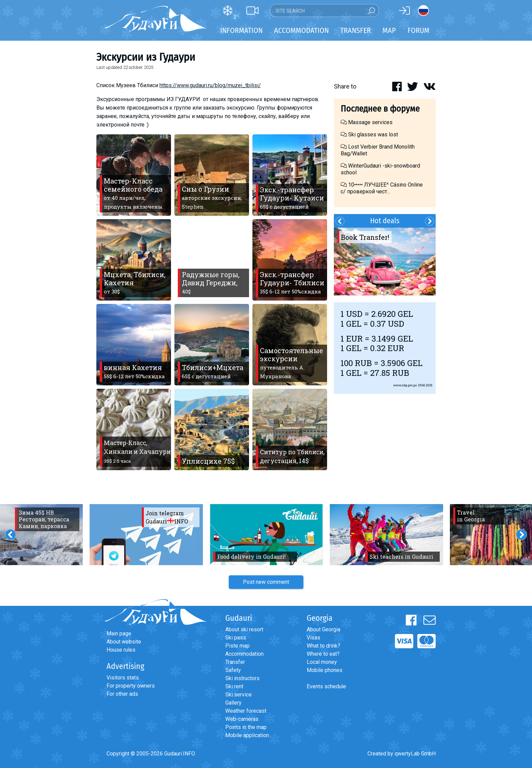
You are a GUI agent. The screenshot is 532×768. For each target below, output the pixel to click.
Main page (119, 633)
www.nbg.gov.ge (405, 385)
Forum (419, 30)
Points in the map (246, 727)
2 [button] (387, 293)
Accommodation (244, 654)
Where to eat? (323, 654)
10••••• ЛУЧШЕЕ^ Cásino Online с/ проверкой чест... (382, 188)
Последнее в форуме (380, 109)
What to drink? (324, 646)
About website (124, 642)
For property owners (131, 686)
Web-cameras (242, 719)
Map (389, 30)
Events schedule (326, 686)
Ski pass (236, 638)
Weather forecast (246, 711)
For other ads (122, 694)
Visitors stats (123, 678)
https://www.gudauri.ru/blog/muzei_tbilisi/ (210, 85)
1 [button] (382, 293)
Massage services (367, 122)
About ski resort (244, 629)
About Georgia (324, 629)
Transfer (235, 662)
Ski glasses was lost (369, 135)
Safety (233, 670)
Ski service (239, 695)
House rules (121, 650)
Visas (313, 638)
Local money (322, 662)
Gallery (233, 703)
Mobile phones (325, 670)
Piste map (237, 646)
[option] (385, 262)
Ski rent (234, 686)
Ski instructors (242, 678)
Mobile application (247, 735)
